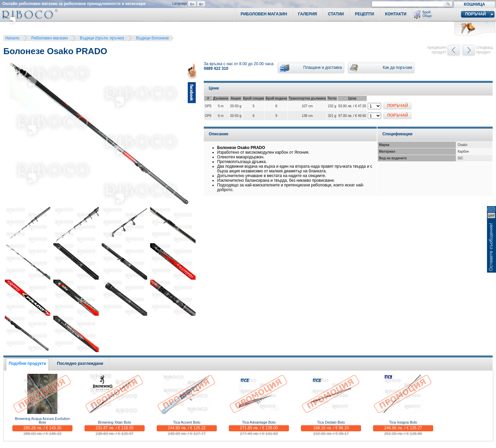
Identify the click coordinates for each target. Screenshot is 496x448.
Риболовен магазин (50, 38)
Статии (336, 14)
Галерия (307, 14)
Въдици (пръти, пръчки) (102, 38)
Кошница (474, 4)
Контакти (396, 14)
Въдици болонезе (152, 38)
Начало (12, 38)
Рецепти (364, 14)
